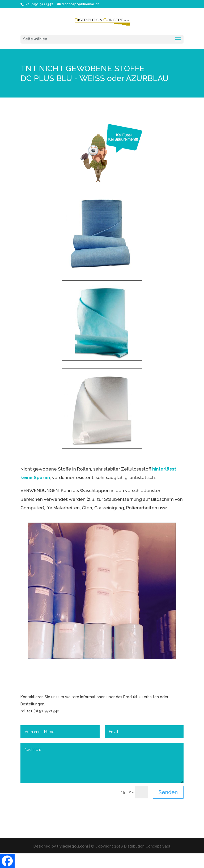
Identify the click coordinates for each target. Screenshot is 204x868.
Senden (168, 792)
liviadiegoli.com (73, 846)
